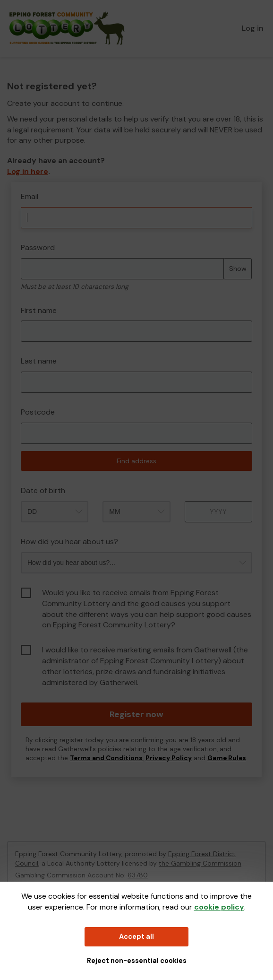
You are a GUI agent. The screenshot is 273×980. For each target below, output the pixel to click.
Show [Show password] (238, 269)
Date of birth (43, 490)
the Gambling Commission (200, 863)
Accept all (136, 937)
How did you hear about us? (69, 542)
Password (38, 247)
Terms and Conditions (106, 758)
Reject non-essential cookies (137, 961)
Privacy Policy (169, 758)
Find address (136, 461)
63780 (138, 875)
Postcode (38, 412)
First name (39, 310)
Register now (136, 714)
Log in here (28, 171)
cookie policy (219, 907)
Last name (39, 361)
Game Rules (227, 758)
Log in (253, 28)
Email (30, 196)
